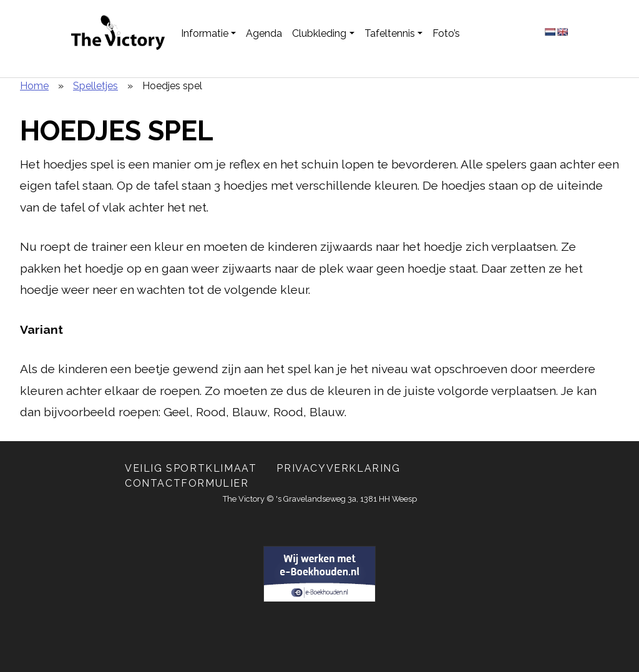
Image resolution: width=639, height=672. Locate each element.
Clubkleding (319, 33)
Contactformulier (187, 483)
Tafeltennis (390, 33)
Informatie (205, 33)
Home (34, 86)
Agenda (264, 33)
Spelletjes (95, 86)
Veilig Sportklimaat (191, 468)
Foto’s (446, 33)
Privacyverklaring (338, 468)
